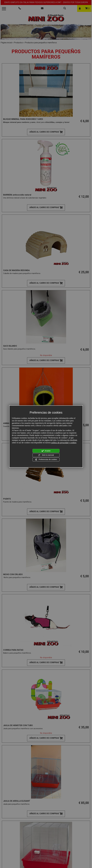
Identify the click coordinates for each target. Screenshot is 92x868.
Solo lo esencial (46, 455)
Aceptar (46, 451)
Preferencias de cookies (46, 460)
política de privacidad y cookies (64, 443)
